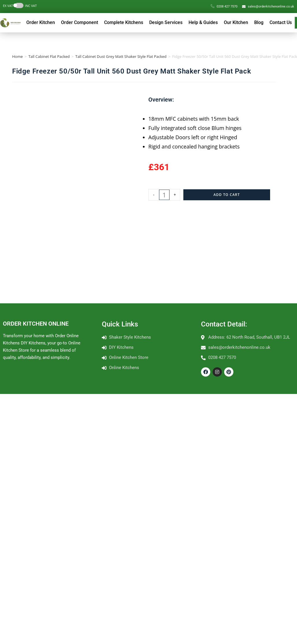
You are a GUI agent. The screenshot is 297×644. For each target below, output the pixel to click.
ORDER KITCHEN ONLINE (36, 324)
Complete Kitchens (124, 22)
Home (17, 56)
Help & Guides (203, 22)
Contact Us (281, 22)
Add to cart (227, 195)
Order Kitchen (41, 22)
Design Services (166, 22)
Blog (259, 22)
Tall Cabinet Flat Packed (49, 56)
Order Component (80, 22)
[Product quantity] (164, 195)
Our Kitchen (236, 22)
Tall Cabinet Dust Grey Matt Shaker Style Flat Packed (121, 56)
